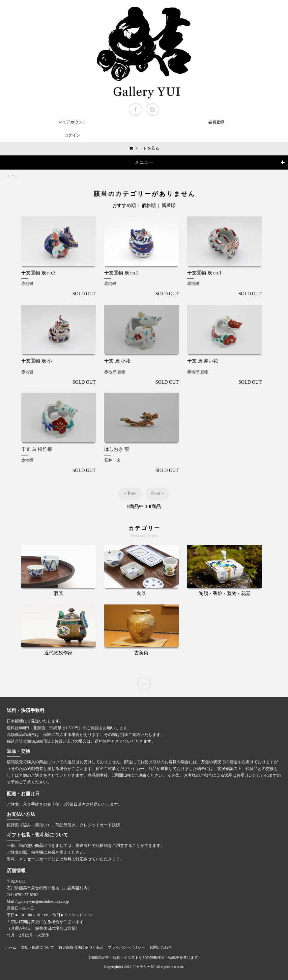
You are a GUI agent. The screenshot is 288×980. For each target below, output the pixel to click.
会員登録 (216, 122)
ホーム (13, 176)
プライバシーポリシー (126, 947)
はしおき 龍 (117, 449)
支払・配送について (38, 947)
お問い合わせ (161, 947)
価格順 (149, 205)
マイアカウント (72, 122)
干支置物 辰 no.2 (121, 273)
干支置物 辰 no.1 (204, 273)
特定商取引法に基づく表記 (81, 947)
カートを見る (147, 148)
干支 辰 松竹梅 (37, 449)
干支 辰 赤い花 (203, 361)
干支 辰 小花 (117, 361)
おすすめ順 (124, 205)
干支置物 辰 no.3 (38, 273)
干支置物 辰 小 (37, 361)
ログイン (72, 135)
